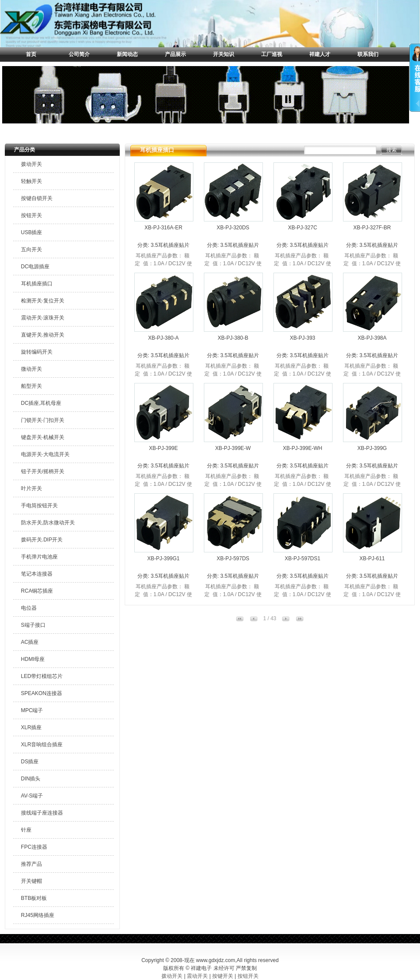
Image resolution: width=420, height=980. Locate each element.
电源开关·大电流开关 (45, 454)
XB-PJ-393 (302, 338)
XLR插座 (31, 727)
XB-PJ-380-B (233, 338)
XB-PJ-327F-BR (372, 228)
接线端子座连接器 (42, 813)
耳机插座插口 (37, 284)
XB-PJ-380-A (163, 338)
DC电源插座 (35, 267)
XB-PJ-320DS (233, 228)
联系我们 (368, 54)
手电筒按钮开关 (39, 506)
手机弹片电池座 (39, 557)
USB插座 (32, 232)
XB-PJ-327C (303, 228)
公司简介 (79, 54)
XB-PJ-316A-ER (163, 228)
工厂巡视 (272, 54)
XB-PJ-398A (372, 338)
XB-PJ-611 (372, 558)
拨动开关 (31, 164)
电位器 (29, 608)
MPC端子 (32, 710)
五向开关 (31, 249)
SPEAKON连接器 (42, 693)
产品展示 (175, 54)
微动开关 (31, 369)
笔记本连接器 (37, 574)
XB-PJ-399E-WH (302, 448)
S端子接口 (33, 625)
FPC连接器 (34, 847)
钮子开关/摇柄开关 (43, 471)
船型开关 (31, 386)
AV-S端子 (32, 796)
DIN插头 (31, 779)
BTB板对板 (34, 898)
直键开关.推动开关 (43, 335)
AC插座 (30, 642)
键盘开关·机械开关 (43, 437)
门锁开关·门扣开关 (43, 420)
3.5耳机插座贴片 (170, 245)
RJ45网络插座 (38, 915)
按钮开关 (31, 215)
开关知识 (224, 54)
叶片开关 (31, 488)
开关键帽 (31, 881)
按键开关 (223, 976)
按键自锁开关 (37, 198)
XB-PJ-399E (163, 448)
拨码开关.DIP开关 (42, 540)
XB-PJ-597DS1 (303, 558)
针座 (26, 830)
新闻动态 (127, 54)
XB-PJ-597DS (233, 558)
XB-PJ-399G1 (163, 558)
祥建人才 (320, 54)
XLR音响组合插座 (42, 745)
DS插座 (30, 762)
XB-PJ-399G (372, 448)
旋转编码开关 (37, 352)
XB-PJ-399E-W (233, 448)
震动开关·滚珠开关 (43, 318)
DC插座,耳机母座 (41, 403)
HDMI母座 (33, 659)
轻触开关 (31, 181)
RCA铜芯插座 (37, 591)
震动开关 (197, 976)
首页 (31, 54)
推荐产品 (31, 864)
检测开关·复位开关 (43, 301)
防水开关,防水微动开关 (48, 523)
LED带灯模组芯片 (42, 676)
